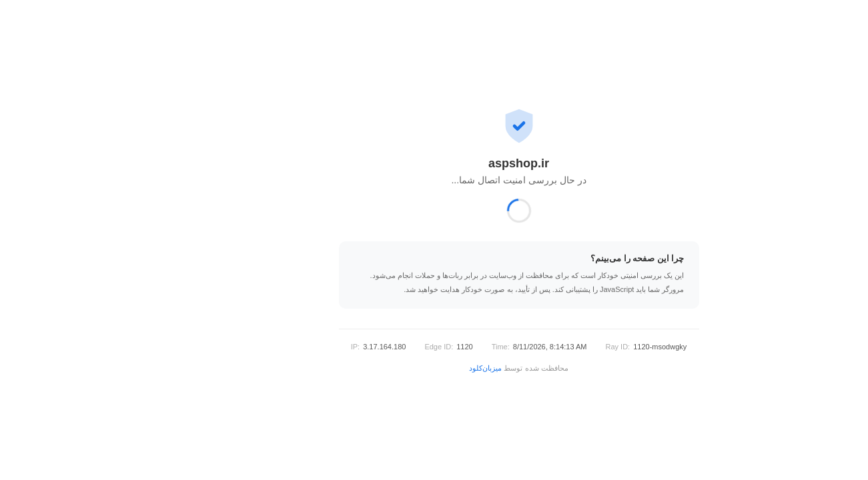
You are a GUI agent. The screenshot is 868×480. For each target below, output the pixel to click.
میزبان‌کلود (401, 368)
